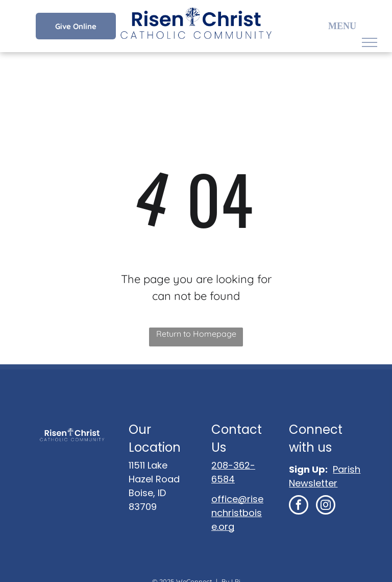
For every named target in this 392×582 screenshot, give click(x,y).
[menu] (370, 42)
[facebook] (299, 506)
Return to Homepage (196, 334)
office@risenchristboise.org (237, 513)
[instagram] (326, 506)
